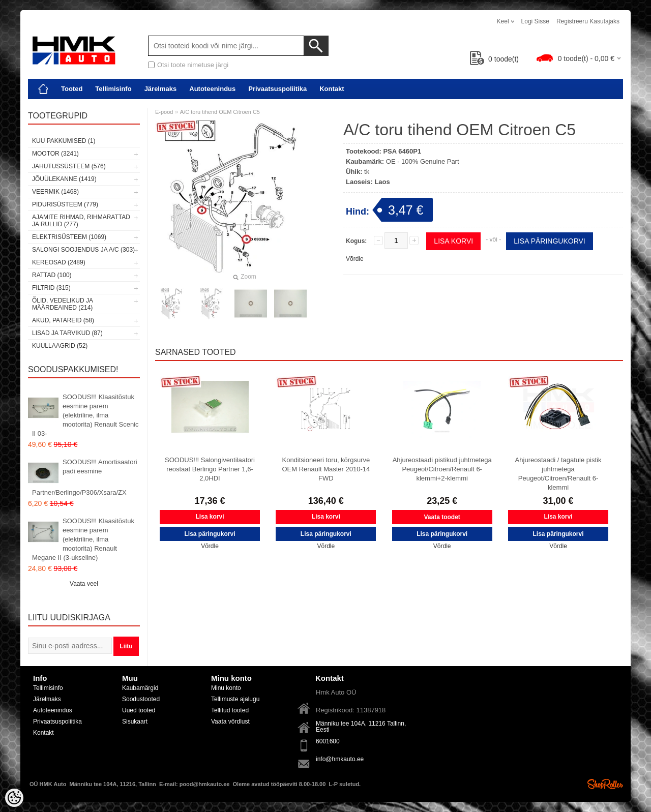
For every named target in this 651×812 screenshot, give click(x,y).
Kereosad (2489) (59, 262)
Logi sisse (535, 21)
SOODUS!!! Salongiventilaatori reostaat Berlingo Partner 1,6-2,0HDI (210, 469)
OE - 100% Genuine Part (423, 161)
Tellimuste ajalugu (235, 699)
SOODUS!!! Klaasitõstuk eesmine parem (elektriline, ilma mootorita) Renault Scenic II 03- (85, 415)
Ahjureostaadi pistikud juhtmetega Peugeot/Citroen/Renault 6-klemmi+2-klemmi (442, 469)
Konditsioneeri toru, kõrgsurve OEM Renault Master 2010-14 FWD (326, 469)
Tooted (72, 89)
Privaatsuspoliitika (277, 89)
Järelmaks (161, 89)
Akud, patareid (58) (63, 320)
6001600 (328, 741)
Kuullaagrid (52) (60, 346)
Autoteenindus (212, 89)
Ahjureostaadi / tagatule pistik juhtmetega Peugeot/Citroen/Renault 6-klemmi (558, 474)
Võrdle (355, 259)
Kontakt (332, 89)
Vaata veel (84, 584)
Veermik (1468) (55, 192)
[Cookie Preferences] (14, 798)
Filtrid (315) (51, 288)
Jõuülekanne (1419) (64, 179)
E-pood (164, 112)
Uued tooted (139, 710)
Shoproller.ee (605, 784)
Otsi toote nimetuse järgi (193, 65)
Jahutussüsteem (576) (69, 166)
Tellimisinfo (113, 89)
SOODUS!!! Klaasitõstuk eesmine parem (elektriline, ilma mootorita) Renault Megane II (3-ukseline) (83, 539)
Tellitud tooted (230, 710)
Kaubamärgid (140, 688)
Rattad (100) (52, 275)
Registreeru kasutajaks (588, 21)
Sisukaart (135, 721)
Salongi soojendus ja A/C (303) (83, 250)
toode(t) (494, 59)
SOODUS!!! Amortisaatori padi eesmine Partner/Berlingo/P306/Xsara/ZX (85, 477)
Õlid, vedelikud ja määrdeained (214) (62, 304)
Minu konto (226, 688)
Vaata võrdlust (230, 721)
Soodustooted (141, 699)
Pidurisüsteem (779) (65, 204)
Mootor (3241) (55, 154)
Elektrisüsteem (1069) (69, 237)
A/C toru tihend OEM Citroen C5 (220, 112)
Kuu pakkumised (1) (64, 141)
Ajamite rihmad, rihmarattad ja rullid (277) (81, 221)
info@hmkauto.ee (340, 759)
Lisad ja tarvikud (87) (67, 333)
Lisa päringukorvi (550, 241)
